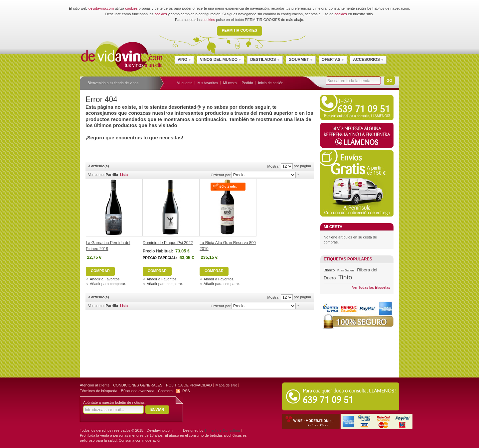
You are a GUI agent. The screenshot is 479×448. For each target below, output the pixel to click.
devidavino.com (101, 8)
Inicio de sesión (271, 83)
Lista (124, 175)
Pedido (247, 83)
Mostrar (274, 166)
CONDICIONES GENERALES (138, 385)
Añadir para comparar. (108, 284)
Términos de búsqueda (99, 391)
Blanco (329, 270)
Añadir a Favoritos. (105, 279)
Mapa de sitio (226, 385)
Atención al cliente (95, 385)
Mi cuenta (185, 83)
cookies (131, 8)
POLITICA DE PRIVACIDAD (189, 385)
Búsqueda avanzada (138, 391)
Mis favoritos (208, 83)
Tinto (345, 277)
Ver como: (96, 175)
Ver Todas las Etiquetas (371, 287)
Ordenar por (221, 175)
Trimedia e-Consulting (222, 430)
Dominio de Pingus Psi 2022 (168, 243)
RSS (186, 391)
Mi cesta (230, 83)
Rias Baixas (346, 270)
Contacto (165, 391)
